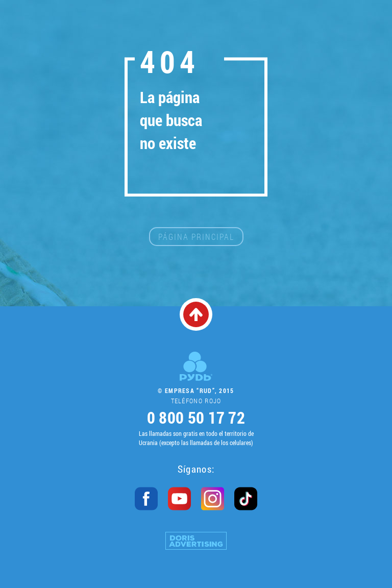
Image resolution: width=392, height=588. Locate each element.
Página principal (196, 237)
